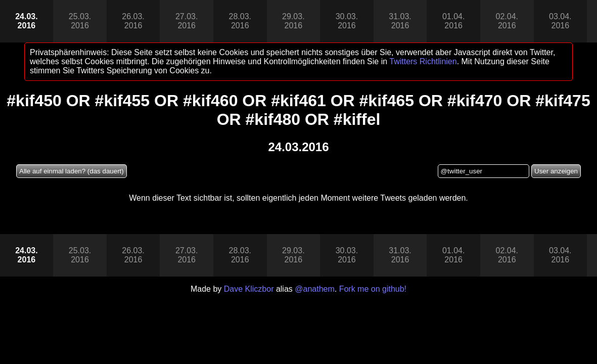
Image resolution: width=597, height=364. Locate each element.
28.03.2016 (240, 21)
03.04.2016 (560, 21)
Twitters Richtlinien (423, 61)
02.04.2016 (507, 21)
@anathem (315, 289)
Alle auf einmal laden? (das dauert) (72, 171)
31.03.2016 (400, 21)
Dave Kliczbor (249, 289)
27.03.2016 (187, 21)
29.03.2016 (293, 21)
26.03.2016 (133, 21)
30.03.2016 (347, 21)
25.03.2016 (80, 21)
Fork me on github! (373, 289)
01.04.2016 (453, 21)
